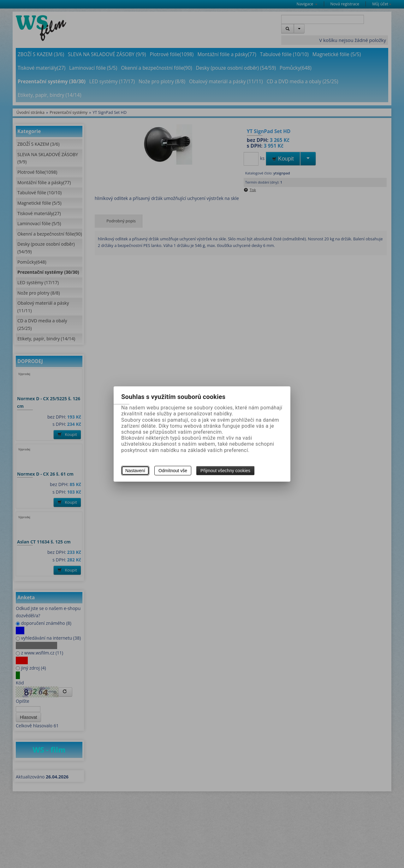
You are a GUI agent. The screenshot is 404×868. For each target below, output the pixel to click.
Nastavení (135, 471)
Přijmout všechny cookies (225, 471)
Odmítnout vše (173, 471)
